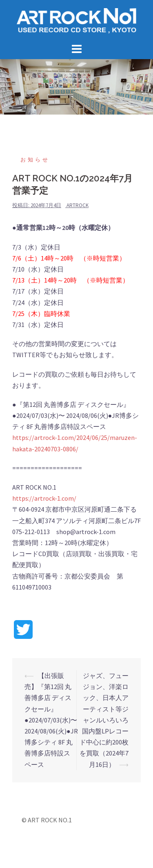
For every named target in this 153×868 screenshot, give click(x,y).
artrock (78, 205)
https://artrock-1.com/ (44, 498)
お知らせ (35, 160)
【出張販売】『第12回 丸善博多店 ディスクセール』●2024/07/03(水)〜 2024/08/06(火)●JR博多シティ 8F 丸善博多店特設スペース (51, 720)
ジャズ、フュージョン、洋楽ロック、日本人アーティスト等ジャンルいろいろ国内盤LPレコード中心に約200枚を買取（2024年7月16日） (104, 720)
